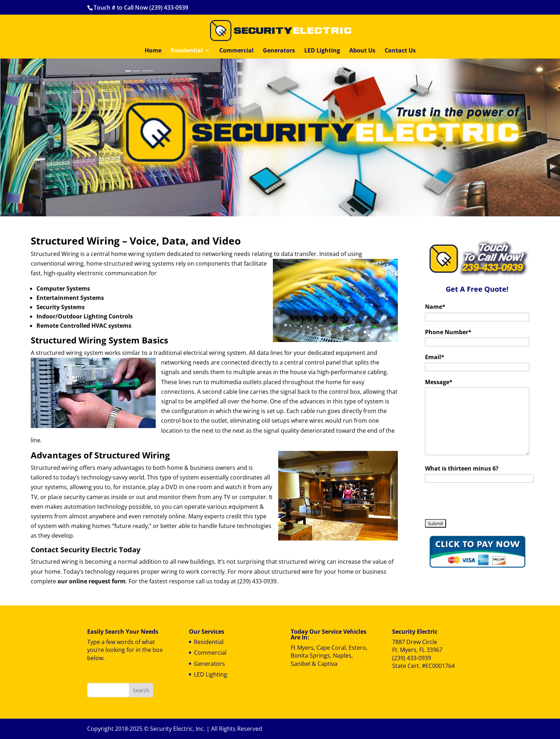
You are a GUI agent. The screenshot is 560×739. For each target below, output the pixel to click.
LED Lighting (322, 51)
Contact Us (400, 51)
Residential (187, 51)
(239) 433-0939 (412, 658)
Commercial (236, 51)
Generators (279, 51)
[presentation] (479, 503)
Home (153, 51)
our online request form (92, 581)
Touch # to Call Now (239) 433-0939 (141, 7)
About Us (362, 51)
